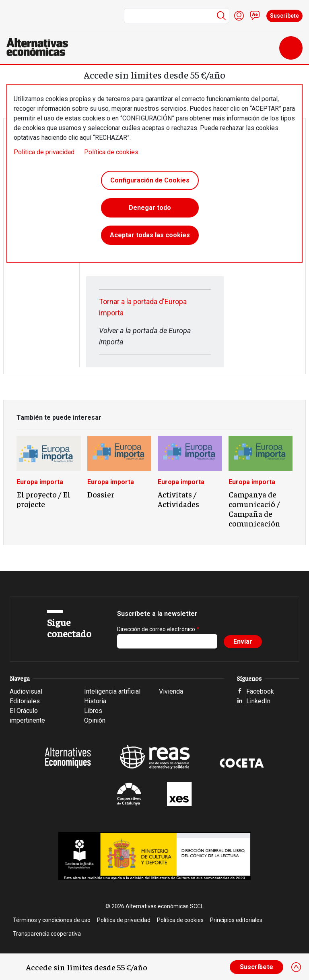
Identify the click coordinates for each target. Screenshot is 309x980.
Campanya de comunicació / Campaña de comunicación (254, 509)
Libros (93, 711)
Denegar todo (150, 208)
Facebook (260, 691)
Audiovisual (26, 691)
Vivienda (171, 691)
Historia (95, 701)
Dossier (101, 494)
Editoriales (25, 701)
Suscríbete (284, 16)
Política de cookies (111, 152)
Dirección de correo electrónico (156, 629)
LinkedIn (258, 701)
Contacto (255, 16)
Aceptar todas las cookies (150, 235)
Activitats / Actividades (178, 499)
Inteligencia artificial (112, 691)
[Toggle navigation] (291, 48)
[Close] (296, 967)
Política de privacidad (44, 152)
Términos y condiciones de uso (52, 920)
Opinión (95, 720)
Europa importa (40, 482)
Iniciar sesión (239, 16)
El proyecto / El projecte (43, 499)
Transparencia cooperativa (47, 934)
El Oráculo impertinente (27, 716)
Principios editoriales (236, 920)
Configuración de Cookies (150, 180)
